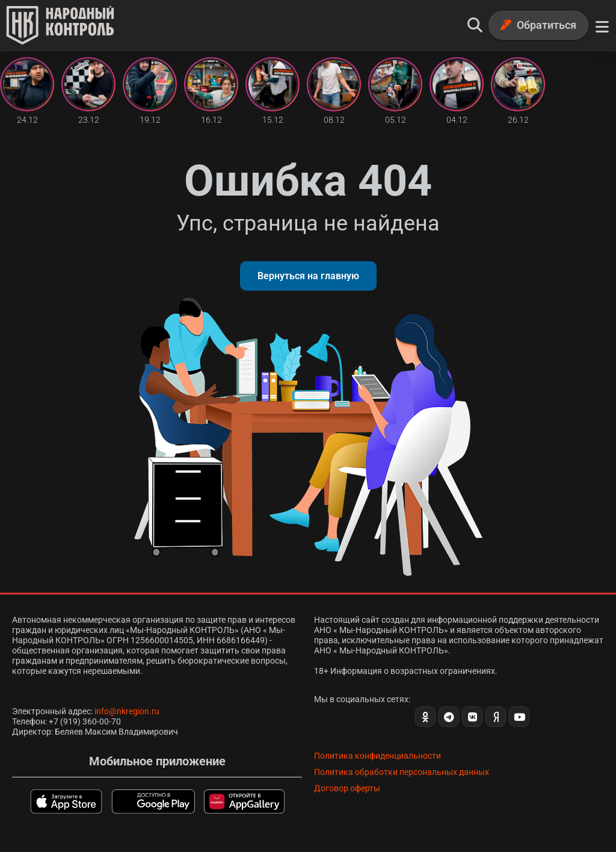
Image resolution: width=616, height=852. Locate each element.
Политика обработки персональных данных (402, 772)
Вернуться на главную (308, 276)
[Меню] (602, 25)
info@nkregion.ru (127, 711)
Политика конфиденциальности (377, 756)
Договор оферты (347, 788)
